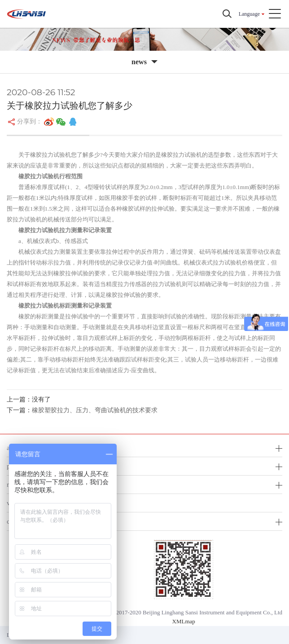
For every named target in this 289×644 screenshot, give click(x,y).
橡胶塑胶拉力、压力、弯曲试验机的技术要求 (95, 410)
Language (249, 14)
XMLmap (184, 621)
